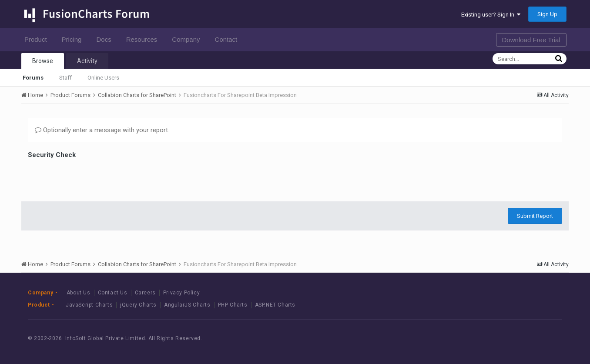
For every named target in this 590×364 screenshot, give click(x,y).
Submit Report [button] (535, 216)
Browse (43, 61)
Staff (65, 78)
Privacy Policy (181, 293)
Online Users (103, 78)
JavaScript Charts (89, 305)
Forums (33, 78)
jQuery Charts (138, 305)
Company (188, 39)
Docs (106, 39)
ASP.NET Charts (275, 305)
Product (38, 39)
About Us (79, 293)
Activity (87, 61)
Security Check (52, 155)
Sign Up (547, 14)
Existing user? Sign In (491, 15)
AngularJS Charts (187, 305)
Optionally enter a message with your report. (102, 130)
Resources (144, 39)
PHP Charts (233, 305)
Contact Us (113, 293)
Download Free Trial (531, 40)
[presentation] (94, 178)
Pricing (74, 39)
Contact (229, 39)
